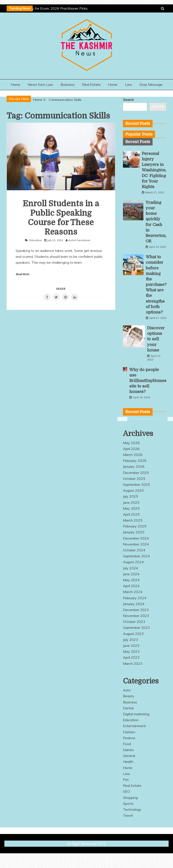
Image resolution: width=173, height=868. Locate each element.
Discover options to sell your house (156, 339)
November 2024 (136, 544)
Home (15, 84)
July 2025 (131, 496)
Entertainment (134, 726)
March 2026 (133, 455)
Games (128, 750)
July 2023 (131, 640)
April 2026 (131, 449)
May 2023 (131, 651)
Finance (129, 738)
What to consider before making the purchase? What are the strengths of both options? (156, 285)
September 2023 (136, 628)
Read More (22, 274)
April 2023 (131, 657)
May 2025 (131, 508)
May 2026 (131, 443)
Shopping (130, 798)
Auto (127, 690)
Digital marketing (136, 714)
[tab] (139, 134)
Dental (128, 708)
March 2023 (133, 664)
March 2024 (133, 592)
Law (128, 84)
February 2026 (135, 461)
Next (170, 419)
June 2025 (131, 502)
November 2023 (136, 616)
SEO (126, 791)
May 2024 (131, 580)
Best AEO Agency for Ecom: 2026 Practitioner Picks (47, 8)
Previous (120, 419)
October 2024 (134, 550)
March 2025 (133, 520)
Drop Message (151, 84)
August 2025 (133, 490)
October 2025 (134, 479)
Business (68, 84)
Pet (126, 780)
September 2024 (136, 556)
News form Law (40, 84)
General (129, 756)
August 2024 (133, 562)
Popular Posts (139, 134)
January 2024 (134, 604)
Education (36, 240)
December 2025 (136, 473)
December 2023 (136, 610)
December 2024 (136, 538)
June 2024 (131, 574)
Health (128, 762)
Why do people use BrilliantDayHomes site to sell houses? (148, 381)
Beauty (129, 696)
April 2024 (131, 586)
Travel (128, 815)
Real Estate (91, 84)
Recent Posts (138, 142)
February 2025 (135, 526)
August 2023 (133, 634)
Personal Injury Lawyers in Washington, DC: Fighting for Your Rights (154, 170)
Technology (132, 809)
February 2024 (135, 598)
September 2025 (136, 484)
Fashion (129, 732)
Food (127, 744)
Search (128, 100)
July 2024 (131, 568)
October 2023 (134, 622)
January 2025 (134, 532)
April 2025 (131, 514)
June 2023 (131, 646)
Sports (128, 803)
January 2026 (134, 466)
